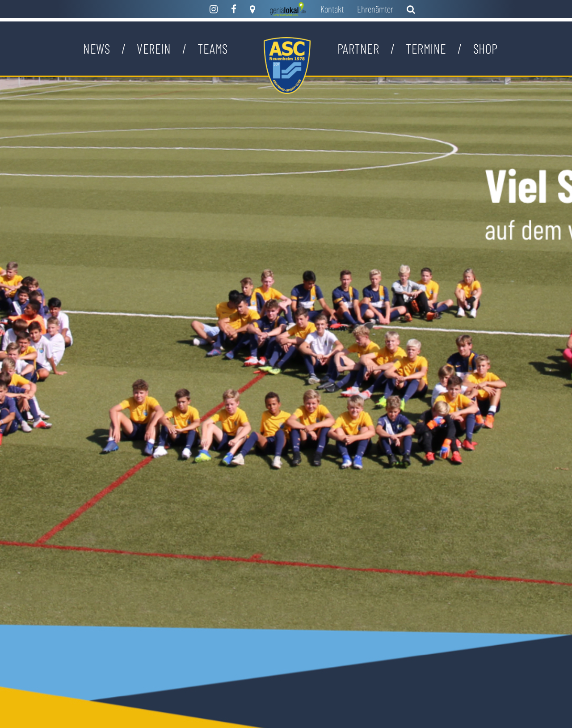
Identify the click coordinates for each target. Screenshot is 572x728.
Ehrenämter (375, 9)
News (97, 48)
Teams (213, 48)
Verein (154, 48)
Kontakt (332, 9)
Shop (486, 48)
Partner (358, 48)
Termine (426, 48)
